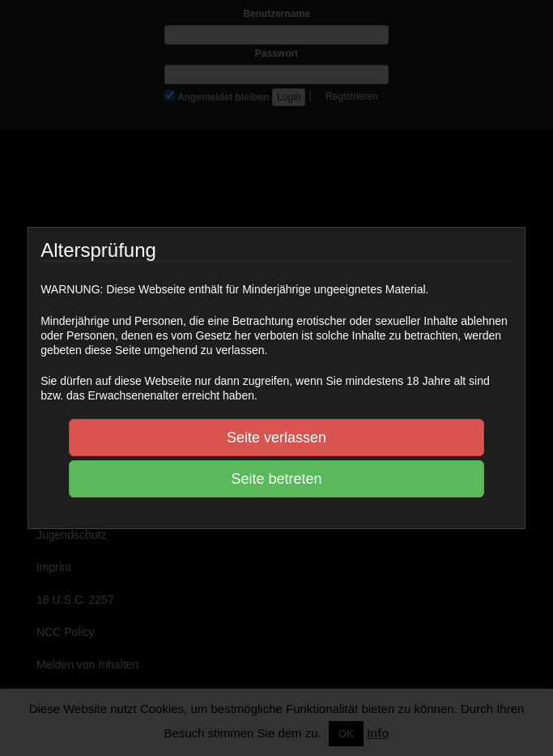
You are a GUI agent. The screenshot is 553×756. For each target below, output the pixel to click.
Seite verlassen (276, 438)
